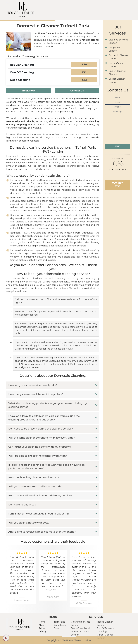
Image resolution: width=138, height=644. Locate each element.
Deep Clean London (82, 627)
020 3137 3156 (117, 185)
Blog (56, 627)
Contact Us (77, 91)
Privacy (43, 631)
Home (42, 621)
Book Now (29, 91)
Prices (42, 627)
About (42, 624)
